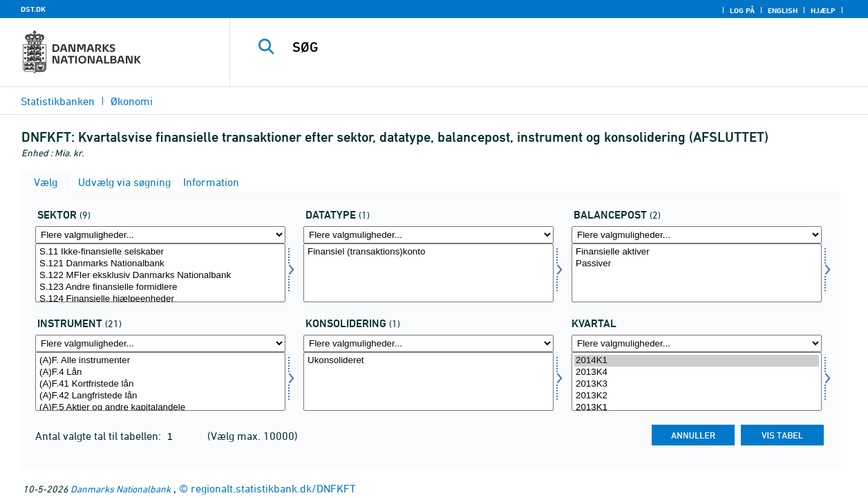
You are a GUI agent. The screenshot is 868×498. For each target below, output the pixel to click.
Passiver (697, 264)
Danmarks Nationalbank (121, 489)
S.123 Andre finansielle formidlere (160, 287)
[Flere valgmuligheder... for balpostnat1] (697, 235)
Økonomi (132, 101)
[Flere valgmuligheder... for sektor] (160, 235)
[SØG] (539, 47)
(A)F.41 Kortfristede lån (160, 384)
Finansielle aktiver (697, 252)
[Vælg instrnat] (160, 381)
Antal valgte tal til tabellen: (100, 436)
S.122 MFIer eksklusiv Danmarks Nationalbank (160, 276)
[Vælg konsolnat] (428, 381)
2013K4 (697, 372)
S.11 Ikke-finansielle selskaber (160, 252)
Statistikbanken (58, 101)
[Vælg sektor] (160, 273)
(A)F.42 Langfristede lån (160, 396)
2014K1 (697, 361)
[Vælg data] (428, 273)
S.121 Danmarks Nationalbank (160, 264)
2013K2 (697, 396)
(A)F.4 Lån (160, 372)
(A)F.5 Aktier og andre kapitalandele (160, 408)
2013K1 (697, 408)
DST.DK (33, 9)
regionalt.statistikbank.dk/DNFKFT (273, 488)
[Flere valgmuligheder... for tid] (697, 343)
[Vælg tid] (697, 381)
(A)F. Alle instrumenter (160, 361)
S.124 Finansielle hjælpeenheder (160, 299)
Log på (742, 10)
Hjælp (823, 10)
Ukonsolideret (428, 361)
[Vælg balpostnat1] (697, 273)
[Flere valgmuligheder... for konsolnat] (428, 343)
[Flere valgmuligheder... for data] (428, 235)
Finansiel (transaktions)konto (428, 252)
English (783, 10)
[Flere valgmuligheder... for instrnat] (160, 343)
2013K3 (697, 384)
